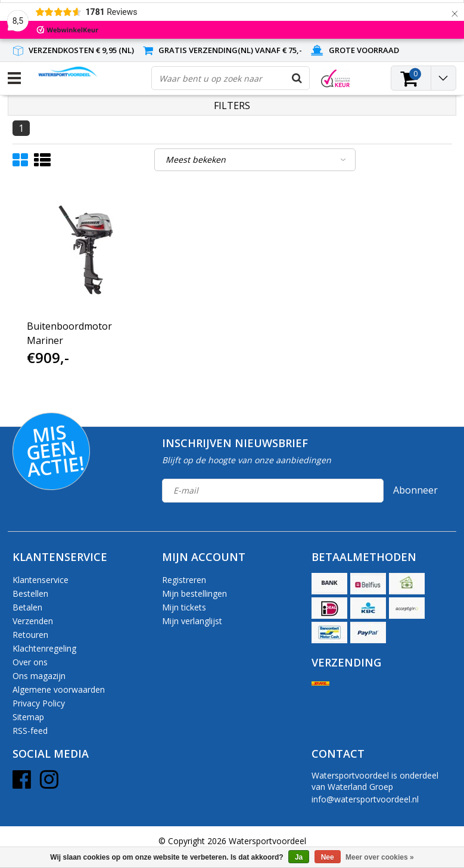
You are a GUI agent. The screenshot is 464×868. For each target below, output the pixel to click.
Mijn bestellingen (194, 593)
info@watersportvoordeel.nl (365, 799)
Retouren (30, 635)
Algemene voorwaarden (59, 689)
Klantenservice (41, 580)
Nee (328, 857)
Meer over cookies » (380, 857)
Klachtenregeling (44, 648)
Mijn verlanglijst (192, 621)
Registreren (184, 580)
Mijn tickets (184, 607)
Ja (299, 857)
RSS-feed (30, 731)
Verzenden (33, 621)
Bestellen (30, 593)
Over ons (30, 662)
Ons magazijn (39, 676)
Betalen (27, 607)
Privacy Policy (39, 703)
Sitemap (28, 717)
